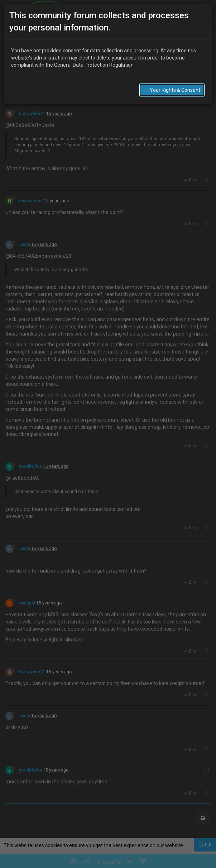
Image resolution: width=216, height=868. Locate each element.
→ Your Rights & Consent (172, 90)
